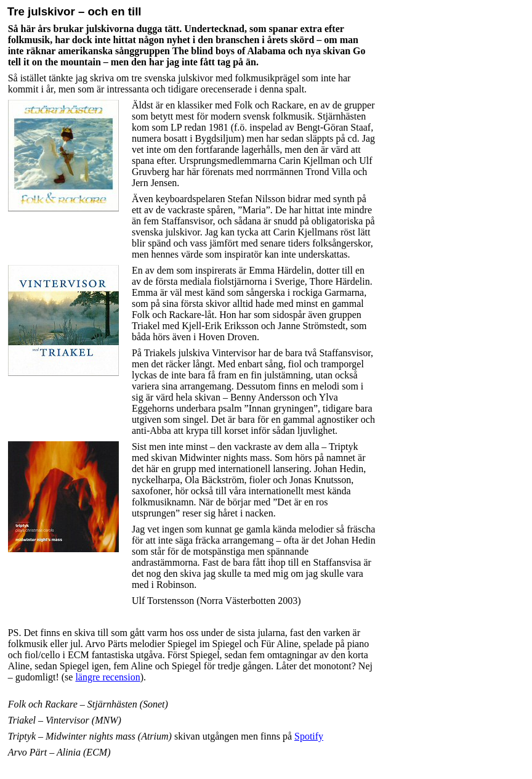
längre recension (107, 677)
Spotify (309, 736)
